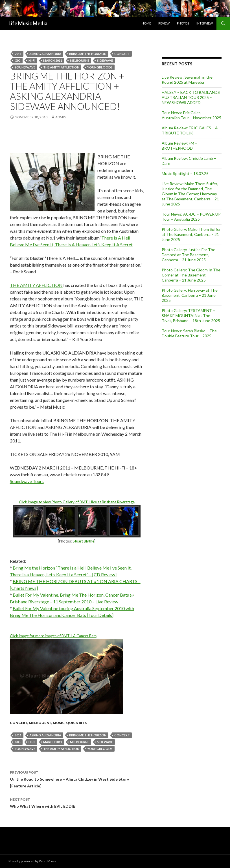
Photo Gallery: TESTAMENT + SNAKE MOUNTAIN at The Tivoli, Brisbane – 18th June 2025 (191, 315)
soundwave (25, 67)
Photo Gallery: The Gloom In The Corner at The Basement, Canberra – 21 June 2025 (191, 275)
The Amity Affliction (61, 67)
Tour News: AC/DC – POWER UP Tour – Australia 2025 (191, 217)
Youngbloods (100, 67)
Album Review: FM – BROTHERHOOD (179, 146)
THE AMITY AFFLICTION (36, 285)
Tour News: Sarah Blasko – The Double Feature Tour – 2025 (189, 333)
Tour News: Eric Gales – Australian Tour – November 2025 (191, 115)
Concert (122, 54)
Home (146, 23)
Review (164, 23)
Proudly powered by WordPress (32, 861)
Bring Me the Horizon (88, 54)
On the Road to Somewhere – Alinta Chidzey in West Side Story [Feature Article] (77, 779)
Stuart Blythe (83, 541)
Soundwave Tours (27, 481)
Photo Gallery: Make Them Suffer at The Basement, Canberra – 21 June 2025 (191, 234)
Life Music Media (28, 23)
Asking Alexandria (45, 54)
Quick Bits (76, 723)
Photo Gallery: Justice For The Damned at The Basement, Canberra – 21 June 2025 (189, 255)
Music (59, 723)
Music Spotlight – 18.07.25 (185, 173)
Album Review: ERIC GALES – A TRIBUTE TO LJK (190, 130)
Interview (205, 23)
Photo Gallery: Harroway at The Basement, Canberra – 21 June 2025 (190, 295)
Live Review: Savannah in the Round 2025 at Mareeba (187, 80)
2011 (18, 54)
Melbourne (80, 60)
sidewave (105, 60)
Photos (183, 23)
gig (18, 60)
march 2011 (53, 60)
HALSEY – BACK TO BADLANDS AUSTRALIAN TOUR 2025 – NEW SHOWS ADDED (191, 97)
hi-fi (32, 60)
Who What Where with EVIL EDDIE (77, 802)
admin (61, 117)
